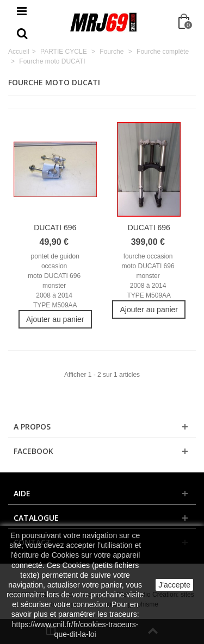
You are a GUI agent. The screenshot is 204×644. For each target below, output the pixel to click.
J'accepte (174, 585)
